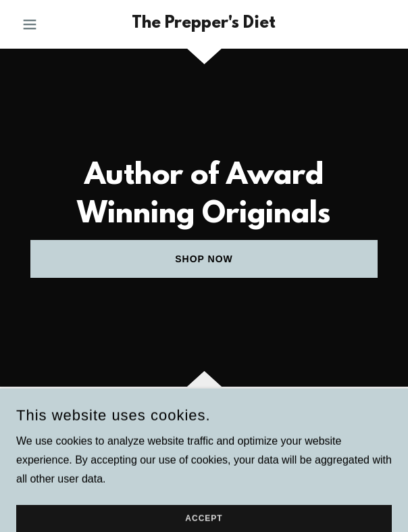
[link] (204, 24)
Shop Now (204, 259)
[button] (44, 24)
